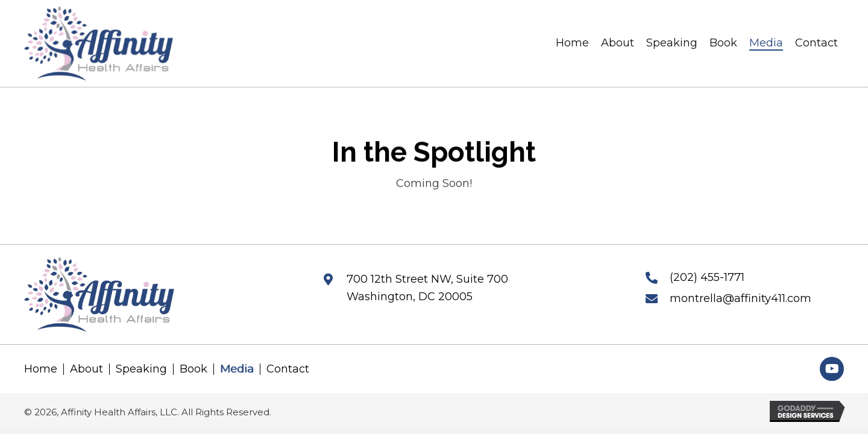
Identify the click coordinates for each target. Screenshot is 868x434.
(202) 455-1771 (707, 277)
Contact (288, 369)
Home (41, 369)
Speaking (141, 369)
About (86, 369)
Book (193, 369)
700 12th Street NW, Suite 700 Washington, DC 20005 (427, 288)
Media (237, 369)
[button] (832, 369)
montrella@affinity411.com (741, 298)
